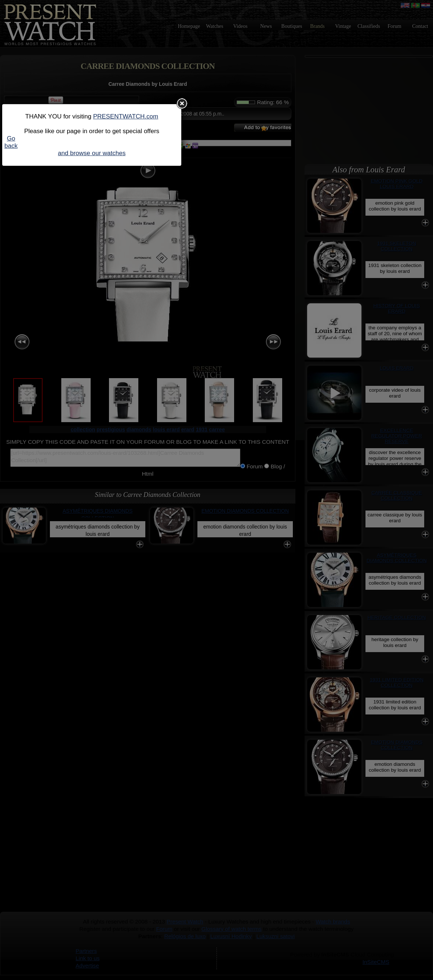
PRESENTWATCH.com (126, 116)
